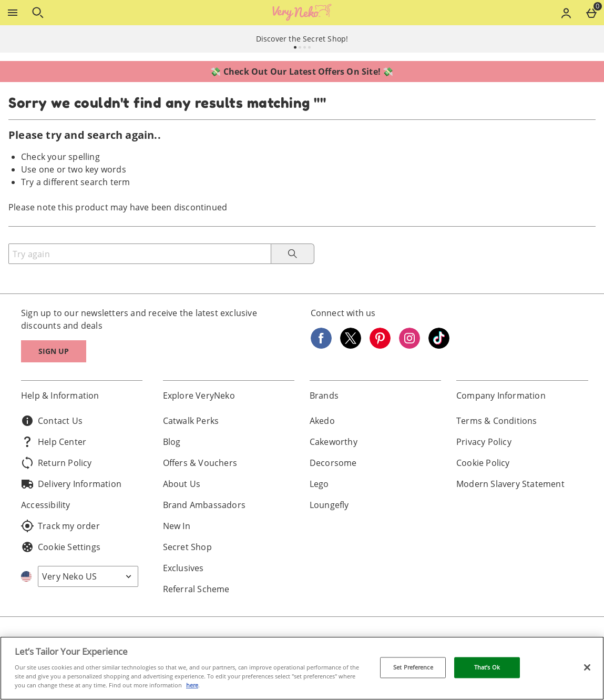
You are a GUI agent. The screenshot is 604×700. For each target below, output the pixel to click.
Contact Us (52, 421)
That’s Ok (487, 668)
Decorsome (333, 463)
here (192, 685)
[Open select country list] (88, 576)
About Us (182, 484)
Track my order (60, 526)
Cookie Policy (483, 463)
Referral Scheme (196, 589)
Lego (319, 484)
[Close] (587, 667)
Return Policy (57, 463)
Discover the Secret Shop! (302, 39)
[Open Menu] (13, 13)
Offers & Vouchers (200, 463)
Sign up (54, 351)
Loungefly (329, 505)
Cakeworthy (334, 442)
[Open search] (38, 13)
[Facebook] (321, 346)
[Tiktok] (439, 346)
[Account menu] (566, 13)
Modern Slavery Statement (510, 484)
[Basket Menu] (591, 13)
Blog (172, 442)
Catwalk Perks (191, 421)
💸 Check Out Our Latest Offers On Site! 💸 (302, 72)
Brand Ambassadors (204, 505)
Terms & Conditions (497, 421)
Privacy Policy (484, 442)
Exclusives (183, 568)
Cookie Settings (61, 547)
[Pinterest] (380, 346)
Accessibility (46, 505)
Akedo (322, 421)
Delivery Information (71, 484)
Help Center (54, 442)
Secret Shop (187, 547)
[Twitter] (351, 346)
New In (177, 526)
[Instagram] (410, 346)
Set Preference (413, 668)
